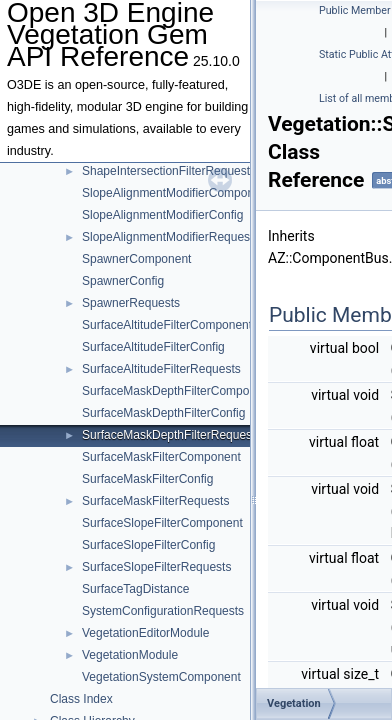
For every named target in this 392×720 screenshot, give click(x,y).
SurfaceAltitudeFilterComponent (167, 325)
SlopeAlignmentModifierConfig (162, 215)
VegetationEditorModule (145, 633)
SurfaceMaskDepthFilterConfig (163, 413)
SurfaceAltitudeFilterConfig (153, 347)
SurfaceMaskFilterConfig (147, 479)
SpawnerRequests (131, 303)
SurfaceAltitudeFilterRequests (161, 369)
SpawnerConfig (123, 281)
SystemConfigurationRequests (163, 611)
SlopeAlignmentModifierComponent (176, 193)
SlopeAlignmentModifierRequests (170, 237)
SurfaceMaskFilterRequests (155, 501)
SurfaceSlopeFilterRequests (156, 567)
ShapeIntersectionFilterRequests (169, 171)
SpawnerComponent (136, 259)
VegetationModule (130, 655)
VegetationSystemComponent (161, 677)
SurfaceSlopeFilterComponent (162, 523)
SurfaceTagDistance (135, 589)
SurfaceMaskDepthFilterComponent (177, 391)
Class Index (81, 699)
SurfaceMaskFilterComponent (161, 457)
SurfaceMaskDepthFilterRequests (171, 435)
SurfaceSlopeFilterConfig (148, 545)
